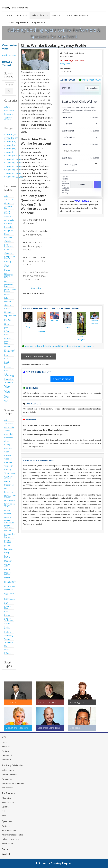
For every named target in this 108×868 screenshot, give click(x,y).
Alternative (9, 203)
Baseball (8, 223)
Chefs (7, 452)
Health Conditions (9, 521)
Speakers (9, 114)
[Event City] (80, 151)
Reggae (8, 367)
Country (8, 261)
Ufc (6, 646)
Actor (7, 196)
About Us (22, 15)
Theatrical (9, 382)
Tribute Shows (7, 392)
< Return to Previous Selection (38, 356)
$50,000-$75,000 (9, 152)
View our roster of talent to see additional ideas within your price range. (60, 346)
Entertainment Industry (9, 290)
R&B (6, 359)
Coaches (8, 462)
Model (7, 347)
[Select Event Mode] (80, 137)
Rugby (7, 615)
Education (9, 492)
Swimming (9, 379)
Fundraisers (7, 779)
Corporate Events (10, 775)
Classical (8, 249)
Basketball (9, 227)
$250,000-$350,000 (9, 166)
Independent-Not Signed (9, 535)
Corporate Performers (76, 15)
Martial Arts (7, 565)
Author (7, 431)
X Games (8, 653)
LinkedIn (7, 854)
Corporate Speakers (17, 22)
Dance (7, 270)
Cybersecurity (9, 473)
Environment (9, 500)
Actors (7, 107)
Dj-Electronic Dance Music (8, 275)
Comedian (9, 253)
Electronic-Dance (9, 285)
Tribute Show (7, 387)
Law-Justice (7, 557)
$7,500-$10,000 (9, 138)
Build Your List (9, 55)
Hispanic (8, 312)
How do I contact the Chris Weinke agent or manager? (34, 261)
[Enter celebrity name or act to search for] (10, 85)
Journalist (8, 549)
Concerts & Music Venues (13, 783)
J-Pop (7, 324)
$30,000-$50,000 (9, 149)
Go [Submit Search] (9, 91)
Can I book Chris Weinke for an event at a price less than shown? (36, 276)
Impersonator (9, 316)
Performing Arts (9, 594)
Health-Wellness (8, 526)
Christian (8, 241)
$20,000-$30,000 (9, 145)
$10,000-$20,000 (9, 142)
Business (8, 237)
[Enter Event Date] (80, 164)
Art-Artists (9, 216)
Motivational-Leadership (9, 351)
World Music (7, 397)
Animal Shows (7, 212)
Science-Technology (9, 375)
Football (8, 302)
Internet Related (8, 320)
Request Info (39, 22)
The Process (7, 788)
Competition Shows (9, 257)
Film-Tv (7, 294)
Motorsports (9, 586)
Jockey (7, 545)
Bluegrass (9, 230)
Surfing (8, 632)
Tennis (7, 639)
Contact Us (7, 760)
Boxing (7, 445)
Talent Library (40, 15)
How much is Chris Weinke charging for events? (33, 246)
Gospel (7, 309)
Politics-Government (9, 599)
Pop (6, 355)
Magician (8, 338)
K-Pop (7, 331)
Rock (6, 371)
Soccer (7, 623)
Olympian (9, 590)
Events (56, 15)
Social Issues (7, 628)
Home (9, 15)
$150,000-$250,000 (9, 163)
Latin (6, 335)
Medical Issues (8, 342)
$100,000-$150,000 (9, 159)
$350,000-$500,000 (9, 170)
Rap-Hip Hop (8, 363)
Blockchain (9, 438)
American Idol (8, 207)
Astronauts (9, 220)
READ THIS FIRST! (62, 379)
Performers (9, 110)
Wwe (6, 401)
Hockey (8, 531)
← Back (82, 185)
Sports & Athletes (8, 118)
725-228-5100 (82, 201)
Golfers (8, 305)
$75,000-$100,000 (9, 156)
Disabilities (9, 485)
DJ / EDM (6, 807)
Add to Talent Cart (91, 80)
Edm (6, 281)
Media (7, 569)
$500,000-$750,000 (9, 173)
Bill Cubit (55, 321)
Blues (7, 234)
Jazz (6, 328)
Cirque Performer (9, 245)
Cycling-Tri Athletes (9, 477)
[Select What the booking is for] (80, 124)
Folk (6, 298)
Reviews (6, 751)
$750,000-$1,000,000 (9, 177)
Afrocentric (9, 199)
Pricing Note (65, 64)
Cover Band (7, 266)
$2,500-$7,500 (9, 135)
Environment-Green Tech (9, 505)
